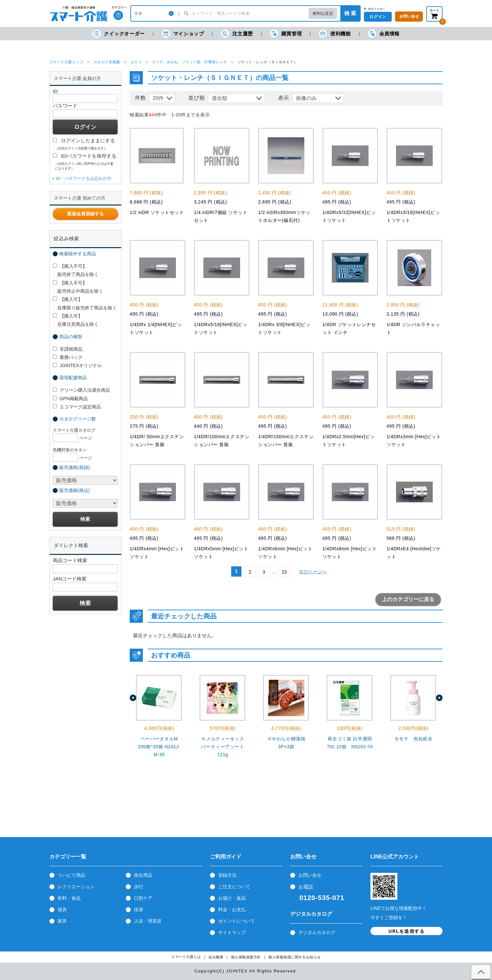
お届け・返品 (232, 898)
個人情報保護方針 (246, 957)
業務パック (68, 357)
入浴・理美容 (148, 921)
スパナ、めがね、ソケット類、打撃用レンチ (190, 62)
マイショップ (183, 34)
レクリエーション (76, 887)
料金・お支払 (232, 910)
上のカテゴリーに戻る (408, 599)
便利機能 (335, 34)
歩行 (139, 887)
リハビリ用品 (71, 875)
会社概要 (216, 957)
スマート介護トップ (66, 62)
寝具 (62, 910)
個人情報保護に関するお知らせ (295, 957)
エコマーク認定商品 (77, 407)
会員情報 (384, 34)
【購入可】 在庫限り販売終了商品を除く (85, 303)
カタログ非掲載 (107, 62)
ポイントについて (237, 921)
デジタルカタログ (317, 932)
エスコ (136, 62)
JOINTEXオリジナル (77, 365)
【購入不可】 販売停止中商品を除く (78, 287)
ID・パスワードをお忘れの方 (84, 178)
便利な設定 (323, 13)
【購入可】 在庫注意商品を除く (76, 320)
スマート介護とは (186, 957)
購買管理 (286, 34)
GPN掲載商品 (70, 399)
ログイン (378, 17)
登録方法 (227, 875)
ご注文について (234, 887)
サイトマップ (232, 932)
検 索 (350, 13)
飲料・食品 (69, 898)
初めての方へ (377, 9)
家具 (62, 921)
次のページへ (313, 572)
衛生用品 (143, 875)
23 (284, 572)
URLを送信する (407, 931)
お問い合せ (310, 875)
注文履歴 (237, 34)
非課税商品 (68, 349)
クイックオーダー (119, 34)
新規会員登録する (85, 214)
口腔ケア (143, 898)
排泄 (139, 910)
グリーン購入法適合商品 (81, 390)
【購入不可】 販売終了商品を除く (76, 270)
